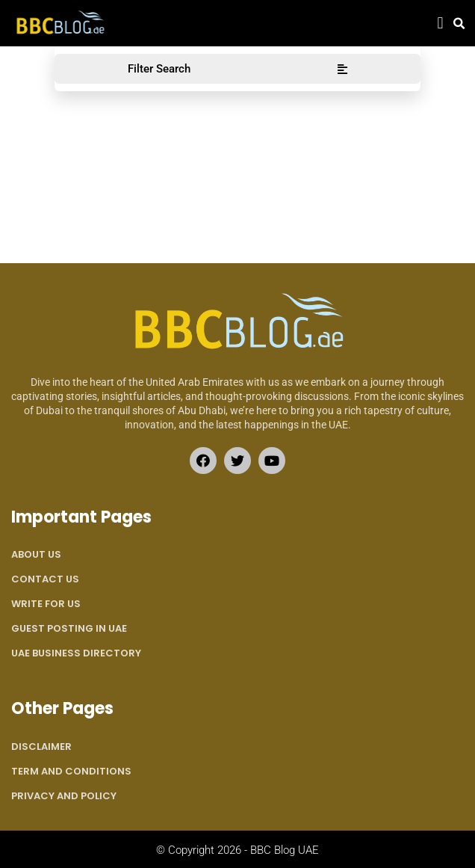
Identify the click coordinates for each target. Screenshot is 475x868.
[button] (440, 24)
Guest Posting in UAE (69, 628)
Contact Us (45, 579)
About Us (36, 554)
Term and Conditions (71, 771)
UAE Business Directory (76, 653)
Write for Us (46, 604)
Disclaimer (41, 747)
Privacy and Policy (64, 796)
